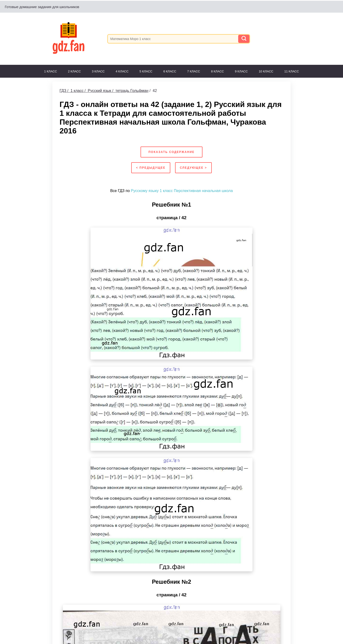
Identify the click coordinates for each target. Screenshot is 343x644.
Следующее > (193, 168)
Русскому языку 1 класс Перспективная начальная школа (182, 191)
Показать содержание (171, 152)
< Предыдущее (151, 168)
